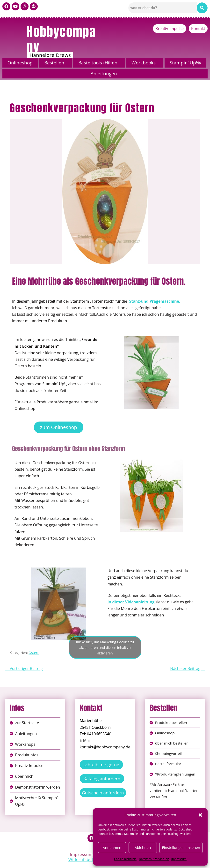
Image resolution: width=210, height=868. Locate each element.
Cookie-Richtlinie (125, 859)
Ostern (34, 653)
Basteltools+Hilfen (98, 63)
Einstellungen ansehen (181, 847)
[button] (200, 815)
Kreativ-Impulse (170, 29)
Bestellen (54, 63)
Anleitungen (104, 74)
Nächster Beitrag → (188, 668)
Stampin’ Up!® (185, 63)
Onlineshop (20, 63)
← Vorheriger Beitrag (24, 668)
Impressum (179, 859)
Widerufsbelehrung (88, 861)
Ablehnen (143, 847)
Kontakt (198, 29)
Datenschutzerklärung (154, 859)
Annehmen (112, 847)
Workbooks (144, 63)
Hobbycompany (61, 39)
